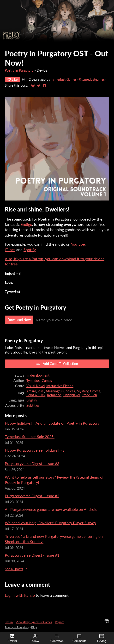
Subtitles (33, 406)
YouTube (78, 244)
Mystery (82, 391)
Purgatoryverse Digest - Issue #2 (32, 496)
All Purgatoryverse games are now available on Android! (52, 509)
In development (38, 375)
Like (12, 79)
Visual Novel (36, 386)
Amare (31, 391)
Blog (34, 627)
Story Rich (89, 395)
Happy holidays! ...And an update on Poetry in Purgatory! (53, 423)
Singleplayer (71, 395)
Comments (79, 638)
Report (59, 622)
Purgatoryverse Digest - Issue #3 (32, 463)
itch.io (9, 622)
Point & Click (36, 395)
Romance (54, 395)
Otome (95, 391)
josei (41, 391)
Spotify (30, 250)
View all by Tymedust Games (34, 622)
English (32, 400)
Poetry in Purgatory (19, 70)
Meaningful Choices (60, 391)
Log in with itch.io (20, 595)
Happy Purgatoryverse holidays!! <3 (35, 450)
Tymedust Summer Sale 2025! (30, 436)
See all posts (14, 569)
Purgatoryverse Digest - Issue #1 (32, 555)
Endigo (26, 224)
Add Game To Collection (57, 364)
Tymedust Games (64, 79)
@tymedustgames (92, 79)
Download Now (19, 320)
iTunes (10, 250)
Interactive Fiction (60, 386)
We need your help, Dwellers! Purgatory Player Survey (50, 523)
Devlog (102, 638)
